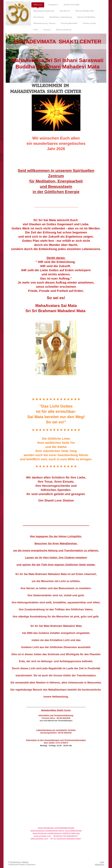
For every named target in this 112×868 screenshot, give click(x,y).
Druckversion (14, 862)
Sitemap (25, 862)
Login (102, 862)
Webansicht (100, 865)
